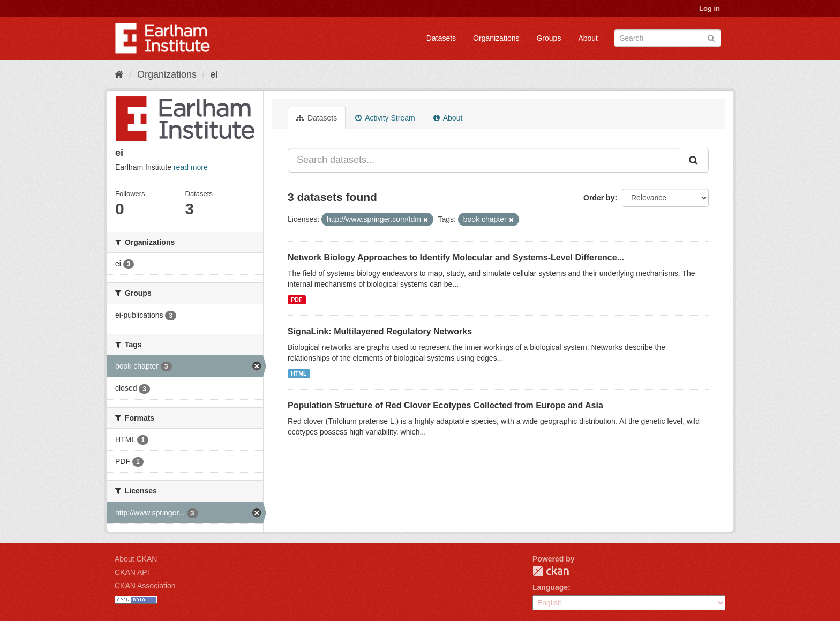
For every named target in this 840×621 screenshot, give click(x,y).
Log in (710, 8)
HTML (299, 373)
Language (550, 587)
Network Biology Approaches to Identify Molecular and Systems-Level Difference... (456, 257)
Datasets (441, 38)
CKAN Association (145, 586)
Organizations (496, 38)
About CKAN (136, 559)
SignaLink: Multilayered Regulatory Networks (380, 331)
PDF (297, 300)
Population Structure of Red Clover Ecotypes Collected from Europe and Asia (445, 405)
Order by (599, 198)
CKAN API (132, 572)
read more (191, 167)
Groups (549, 38)
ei (214, 74)
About (588, 38)
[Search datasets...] (484, 160)
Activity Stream (385, 118)
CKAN (551, 571)
